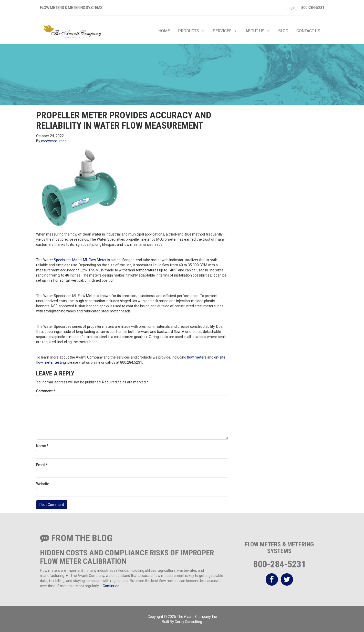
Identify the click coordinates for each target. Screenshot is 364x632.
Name (42, 446)
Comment (46, 391)
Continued (111, 586)
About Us (258, 31)
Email (42, 465)
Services (225, 31)
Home (164, 31)
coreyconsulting (54, 141)
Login (291, 8)
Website (43, 484)
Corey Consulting (188, 622)
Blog (283, 31)
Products (191, 31)
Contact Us (308, 31)
